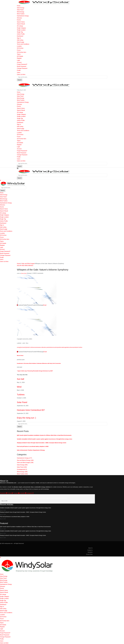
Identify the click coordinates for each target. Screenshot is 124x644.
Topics (19, 54)
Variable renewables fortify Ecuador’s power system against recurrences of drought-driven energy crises (45, 439)
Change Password (22, 68)
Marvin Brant (24, 273)
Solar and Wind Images (28, 264)
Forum (19, 50)
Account (19, 62)
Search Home (21, 22)
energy (19, 347)
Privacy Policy (89, 554)
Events (19, 20)
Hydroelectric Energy (23, 16)
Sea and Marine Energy (25, 460)
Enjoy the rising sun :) (26, 418)
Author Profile (21, 34)
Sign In (19, 38)
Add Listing (20, 40)
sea (38, 347)
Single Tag (20, 32)
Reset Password (22, 66)
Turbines (21, 395)
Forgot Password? (22, 64)
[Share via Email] (45, 305)
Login (18, 60)
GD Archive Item (22, 52)
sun (55, 347)
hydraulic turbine (29, 347)
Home (19, 6)
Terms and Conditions (23, 44)
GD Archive (20, 48)
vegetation (67, 347)
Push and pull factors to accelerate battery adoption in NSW (33, 446)
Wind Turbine (21, 14)
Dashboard (20, 36)
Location (19, 46)
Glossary (19, 18)
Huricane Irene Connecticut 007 (31, 410)
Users (19, 72)
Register (19, 58)
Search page (21, 42)
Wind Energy (21, 12)
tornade (62, 347)
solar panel (46, 347)
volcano (71, 347)
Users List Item (21, 74)
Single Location (21, 30)
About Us (90, 548)
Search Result (21, 24)
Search (20, 80)
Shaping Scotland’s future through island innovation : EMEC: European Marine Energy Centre (42, 443)
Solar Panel (20, 10)
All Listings (20, 26)
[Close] (0, 180)
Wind (19, 387)
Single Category (21, 28)
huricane (23, 347)
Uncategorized (22, 469)
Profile (19, 70)
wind (75, 347)
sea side (41, 347)
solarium (51, 347)
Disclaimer (90, 552)
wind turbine (79, 347)
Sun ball (20, 379)
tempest (58, 347)
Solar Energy (21, 8)
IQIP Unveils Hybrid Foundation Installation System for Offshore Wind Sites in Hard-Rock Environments (44, 435)
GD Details (20, 56)
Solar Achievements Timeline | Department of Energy (31, 450)
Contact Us (90, 550)
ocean (35, 347)
